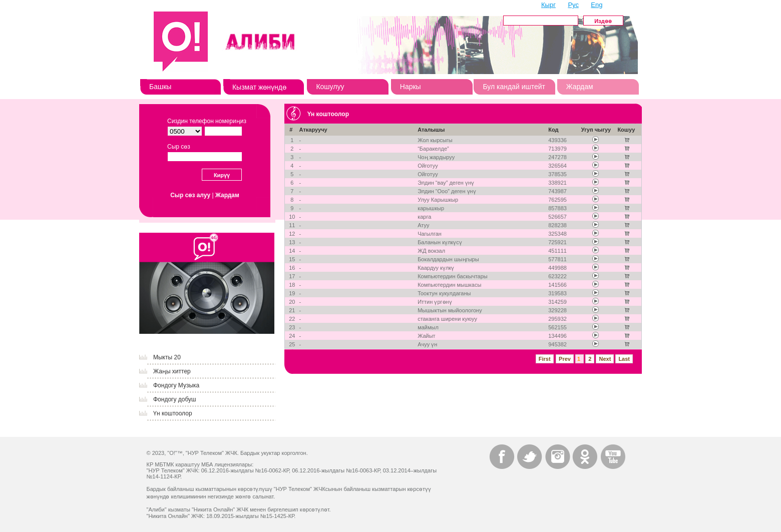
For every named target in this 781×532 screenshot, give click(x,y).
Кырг (548, 5)
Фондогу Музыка (176, 385)
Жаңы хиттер (172, 371)
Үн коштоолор (173, 413)
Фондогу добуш (175, 399)
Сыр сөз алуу (190, 195)
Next (605, 359)
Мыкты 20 (167, 357)
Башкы (160, 87)
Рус (573, 5)
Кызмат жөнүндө (259, 87)
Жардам (580, 87)
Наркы (411, 87)
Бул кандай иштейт (514, 87)
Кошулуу (330, 87)
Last (624, 359)
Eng (597, 5)
